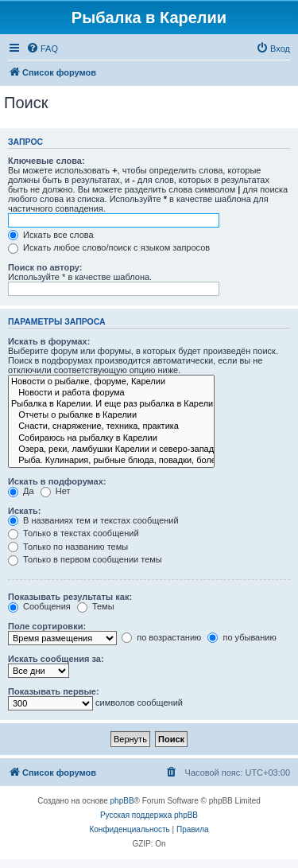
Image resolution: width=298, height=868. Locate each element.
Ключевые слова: (46, 161)
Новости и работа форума (111, 393)
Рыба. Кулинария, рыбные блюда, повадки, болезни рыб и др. (111, 461)
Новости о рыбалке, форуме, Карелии (111, 382)
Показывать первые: (54, 691)
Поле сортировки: (47, 626)
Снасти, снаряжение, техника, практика (111, 426)
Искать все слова (51, 235)
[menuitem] (42, 49)
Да (21, 491)
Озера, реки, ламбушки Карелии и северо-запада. (111, 450)
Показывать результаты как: (70, 597)
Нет (56, 491)
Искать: (24, 511)
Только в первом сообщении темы (85, 559)
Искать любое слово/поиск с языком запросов (109, 247)
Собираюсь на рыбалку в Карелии (111, 438)
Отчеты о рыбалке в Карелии (111, 415)
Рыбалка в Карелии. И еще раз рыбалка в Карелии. (111, 404)
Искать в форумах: (49, 341)
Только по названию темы (68, 547)
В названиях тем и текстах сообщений (93, 520)
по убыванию (242, 637)
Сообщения (39, 606)
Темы (96, 606)
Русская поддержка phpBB (149, 815)
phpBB (122, 801)
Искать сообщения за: (56, 659)
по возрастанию (161, 637)
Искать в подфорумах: (57, 481)
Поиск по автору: (45, 267)
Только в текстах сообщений (74, 533)
